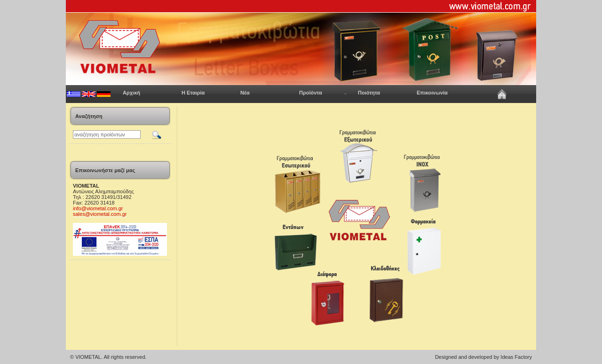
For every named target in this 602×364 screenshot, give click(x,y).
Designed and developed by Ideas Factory (483, 357)
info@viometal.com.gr (98, 208)
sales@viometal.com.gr (100, 214)
